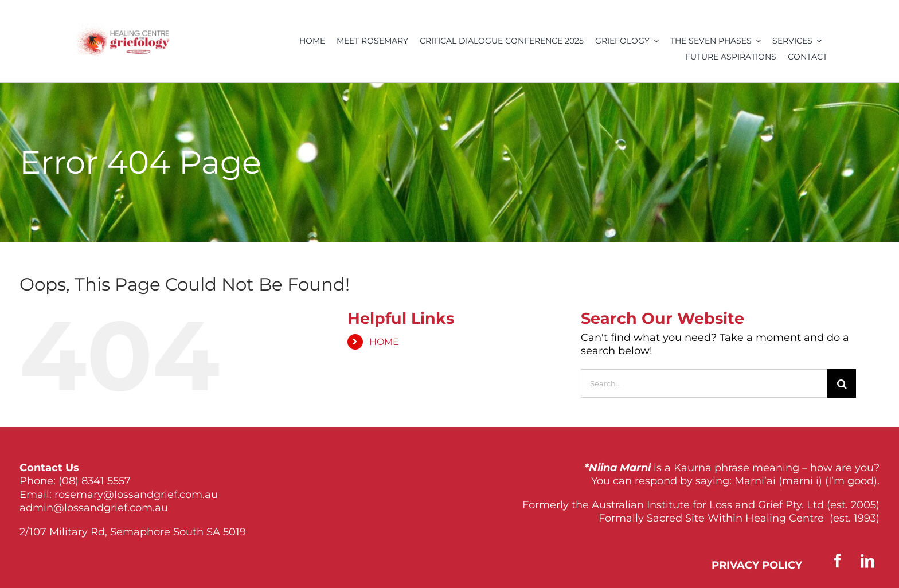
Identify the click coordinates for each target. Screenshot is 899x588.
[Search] (842, 383)
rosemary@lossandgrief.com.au (136, 495)
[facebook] (838, 560)
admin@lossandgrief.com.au (94, 508)
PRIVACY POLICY (757, 565)
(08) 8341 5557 (95, 481)
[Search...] (704, 383)
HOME (384, 342)
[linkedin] (867, 560)
